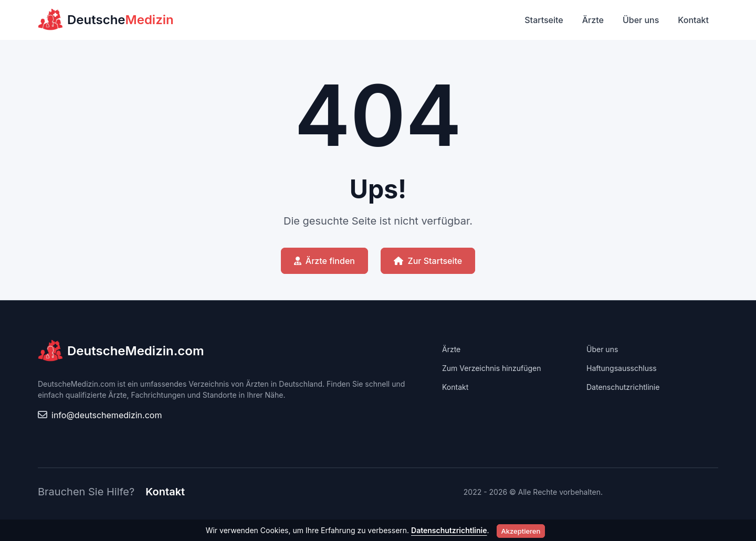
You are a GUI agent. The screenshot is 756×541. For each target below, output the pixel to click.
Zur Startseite (428, 261)
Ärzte (593, 20)
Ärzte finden (324, 261)
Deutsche (106, 20)
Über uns (641, 20)
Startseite (544, 20)
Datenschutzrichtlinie (623, 387)
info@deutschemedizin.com (107, 415)
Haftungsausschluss (622, 368)
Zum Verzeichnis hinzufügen (491, 368)
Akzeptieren (521, 531)
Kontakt (693, 20)
